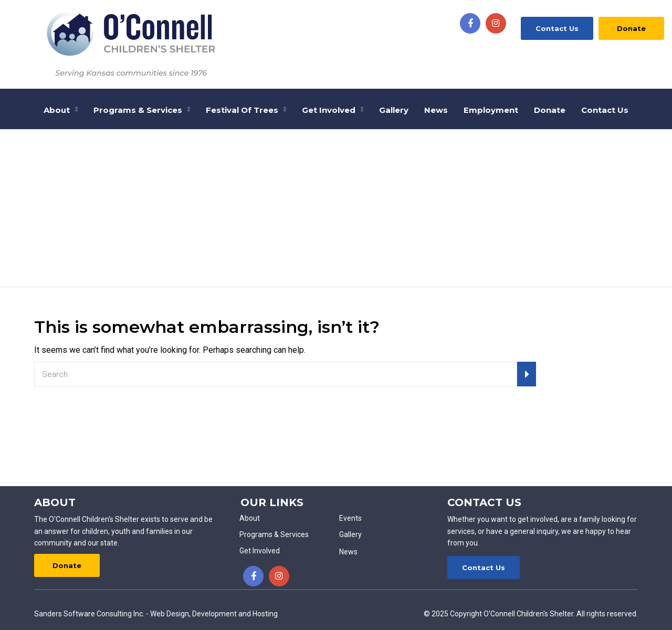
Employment (491, 110)
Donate (631, 28)
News (436, 110)
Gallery (394, 110)
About (57, 110)
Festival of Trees (242, 110)
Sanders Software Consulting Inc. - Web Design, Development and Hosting (156, 614)
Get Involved (329, 110)
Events (350, 518)
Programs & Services (138, 110)
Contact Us (557, 28)
